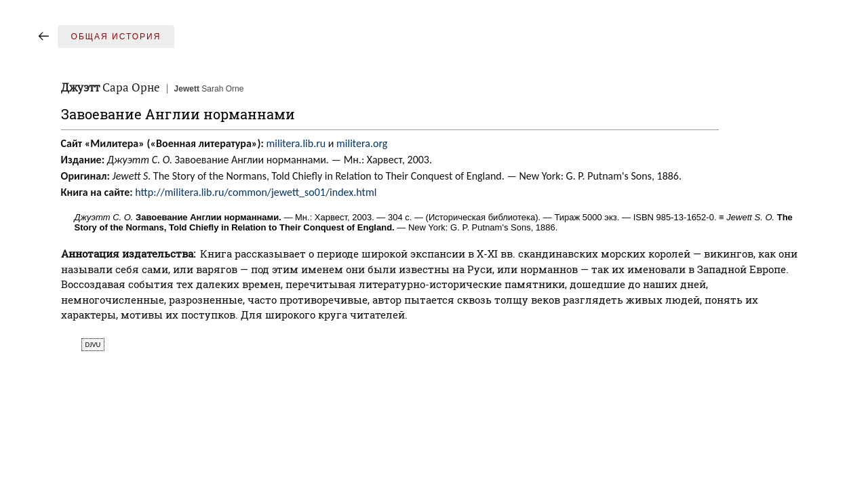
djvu (93, 345)
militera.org (362, 143)
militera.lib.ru (296, 143)
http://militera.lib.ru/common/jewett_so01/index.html (256, 192)
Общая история (116, 37)
